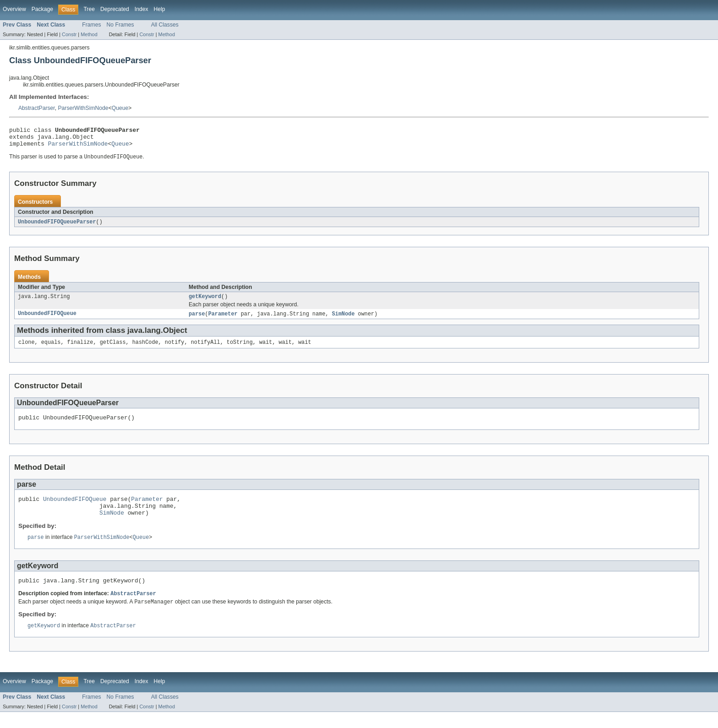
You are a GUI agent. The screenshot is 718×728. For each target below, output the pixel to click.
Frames (91, 25)
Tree (89, 9)
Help (160, 9)
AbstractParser (37, 108)
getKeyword (205, 302)
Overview (14, 9)
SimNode (343, 320)
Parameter (223, 320)
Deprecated (115, 9)
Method (89, 34)
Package (42, 9)
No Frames (120, 25)
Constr (69, 34)
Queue (120, 108)
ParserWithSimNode (83, 108)
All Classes (165, 25)
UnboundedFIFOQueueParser (57, 227)
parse (197, 320)
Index (141, 9)
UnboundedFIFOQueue (47, 320)
